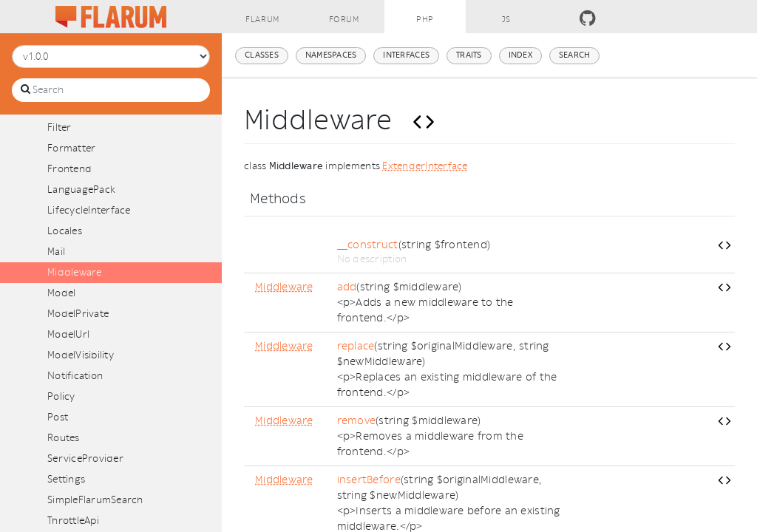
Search (575, 55)
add (347, 287)
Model (61, 293)
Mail (56, 252)
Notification (75, 376)
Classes (262, 55)
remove (357, 421)
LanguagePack (81, 190)
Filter (60, 127)
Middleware (75, 272)
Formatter (71, 148)
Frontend (69, 169)
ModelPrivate (78, 314)
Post (58, 417)
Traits (469, 55)
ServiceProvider (85, 458)
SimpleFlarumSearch (95, 500)
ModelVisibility (81, 355)
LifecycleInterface (89, 210)
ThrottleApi (73, 521)
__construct (368, 245)
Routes (64, 438)
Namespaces (331, 55)
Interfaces (406, 55)
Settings (66, 479)
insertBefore (369, 480)
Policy (61, 396)
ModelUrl (68, 334)
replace (356, 346)
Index (520, 55)
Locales (65, 231)
